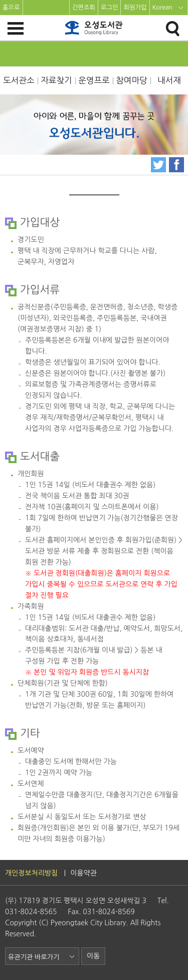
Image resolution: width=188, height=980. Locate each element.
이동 (93, 956)
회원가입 (135, 8)
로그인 (110, 8)
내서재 (169, 80)
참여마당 (132, 80)
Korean (163, 8)
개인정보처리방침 (31, 873)
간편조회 (84, 8)
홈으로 (11, 8)
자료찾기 (56, 80)
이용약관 (83, 873)
